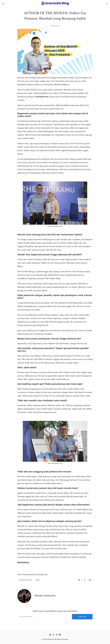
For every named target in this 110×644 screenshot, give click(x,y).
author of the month (25, 580)
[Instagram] (57, 635)
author (37, 580)
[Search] (107, 3)
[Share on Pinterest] (90, 580)
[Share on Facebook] (84, 580)
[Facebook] (53, 635)
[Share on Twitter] (79, 580)
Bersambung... (24, 562)
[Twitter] (50, 635)
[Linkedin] (60, 635)
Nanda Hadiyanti (45, 596)
